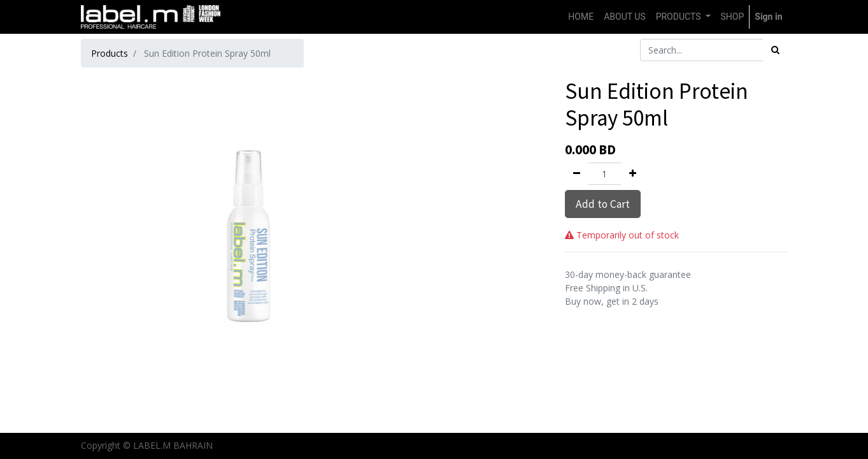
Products (110, 53)
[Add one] (633, 174)
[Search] (775, 50)
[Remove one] (577, 174)
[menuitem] (581, 17)
